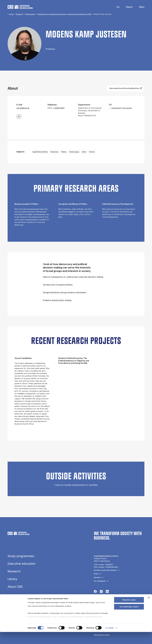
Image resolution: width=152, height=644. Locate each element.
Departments (30, 14)
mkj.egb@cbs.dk (23, 108)
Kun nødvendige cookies (129, 619)
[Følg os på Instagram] (101, 592)
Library (12, 579)
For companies (100, 581)
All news (97, 577)
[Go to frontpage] (20, 7)
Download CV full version (122, 108)
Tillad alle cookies (129, 612)
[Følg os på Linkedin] (107, 592)
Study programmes (21, 556)
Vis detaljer (110, 640)
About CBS (15, 587)
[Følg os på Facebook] (95, 592)
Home (11, 14)
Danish (116, 7)
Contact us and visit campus (105, 570)
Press (96, 574)
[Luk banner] (149, 610)
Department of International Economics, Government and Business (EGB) (64, 14)
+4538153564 (59, 108)
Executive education (22, 564)
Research (20, 14)
